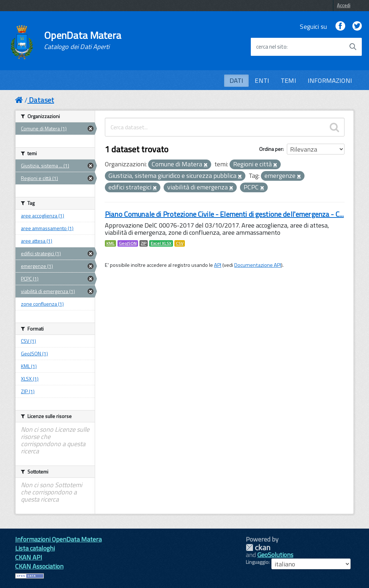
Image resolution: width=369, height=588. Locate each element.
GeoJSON (128, 243)
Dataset (41, 100)
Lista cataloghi (35, 548)
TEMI (288, 80)
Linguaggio (257, 562)
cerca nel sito (271, 47)
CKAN (258, 547)
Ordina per (271, 149)
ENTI (262, 80)
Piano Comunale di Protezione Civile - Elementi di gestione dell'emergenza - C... (224, 214)
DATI (237, 80)
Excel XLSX (161, 243)
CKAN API (29, 557)
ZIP (144, 243)
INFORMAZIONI (330, 80)
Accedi (344, 5)
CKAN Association (39, 566)
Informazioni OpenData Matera (58, 539)
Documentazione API (258, 265)
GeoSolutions (275, 555)
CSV (180, 243)
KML (110, 243)
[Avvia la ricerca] (353, 47)
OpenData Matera (83, 40)
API (218, 265)
